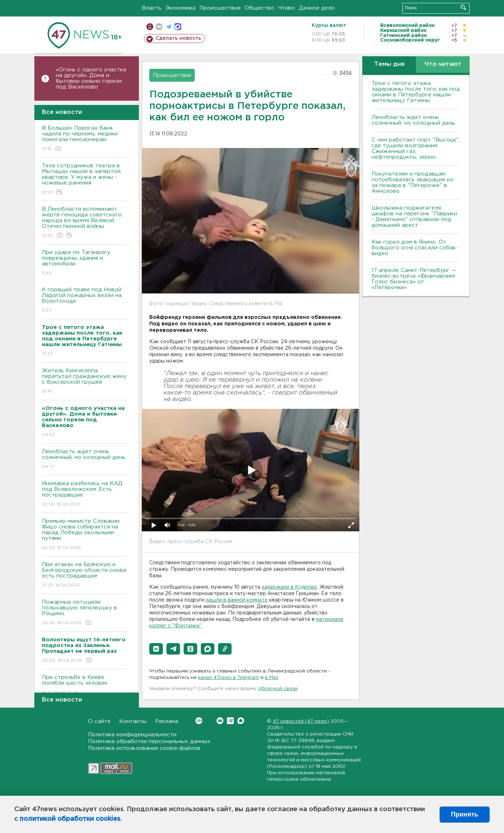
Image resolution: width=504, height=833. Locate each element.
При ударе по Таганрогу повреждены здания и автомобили (85, 263)
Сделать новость (178, 38)
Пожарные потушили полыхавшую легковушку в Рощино (85, 613)
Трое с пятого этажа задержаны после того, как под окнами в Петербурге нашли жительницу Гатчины (416, 92)
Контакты (133, 721)
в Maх (272, 678)
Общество (259, 8)
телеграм (168, 27)
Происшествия (220, 8)
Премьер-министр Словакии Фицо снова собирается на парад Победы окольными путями (85, 535)
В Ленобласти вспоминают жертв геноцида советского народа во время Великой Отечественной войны (85, 223)
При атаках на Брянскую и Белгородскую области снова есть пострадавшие (85, 575)
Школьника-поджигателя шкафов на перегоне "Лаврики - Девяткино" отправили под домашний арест (414, 217)
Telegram (230, 721)
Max (241, 721)
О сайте (99, 721)
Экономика (180, 8)
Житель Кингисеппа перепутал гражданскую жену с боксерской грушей (85, 381)
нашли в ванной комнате (237, 600)
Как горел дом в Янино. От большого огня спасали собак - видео (416, 248)
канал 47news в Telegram (229, 678)
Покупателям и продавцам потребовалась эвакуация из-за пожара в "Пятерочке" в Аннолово (413, 183)
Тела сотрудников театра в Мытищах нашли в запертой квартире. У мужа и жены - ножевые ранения (85, 179)
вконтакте (159, 27)
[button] (156, 649)
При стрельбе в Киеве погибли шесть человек (85, 685)
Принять (465, 814)
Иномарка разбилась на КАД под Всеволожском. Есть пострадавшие (85, 494)
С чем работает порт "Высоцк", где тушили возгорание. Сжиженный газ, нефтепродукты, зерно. (416, 149)
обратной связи (278, 689)
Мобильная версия (150, 27)
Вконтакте (199, 721)
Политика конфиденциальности (132, 735)
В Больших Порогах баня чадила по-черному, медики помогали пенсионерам (85, 139)
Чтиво (287, 8)
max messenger (178, 27)
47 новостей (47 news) (301, 721)
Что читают (443, 64)
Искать (463, 7)
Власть (152, 8)
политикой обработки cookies (70, 819)
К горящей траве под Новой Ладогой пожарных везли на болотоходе (85, 300)
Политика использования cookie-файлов (144, 748)
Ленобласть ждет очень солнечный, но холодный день (85, 459)
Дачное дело (317, 8)
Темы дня (389, 64)
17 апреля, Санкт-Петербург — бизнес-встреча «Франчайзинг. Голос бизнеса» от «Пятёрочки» (414, 279)
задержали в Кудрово (289, 587)
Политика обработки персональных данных (149, 741)
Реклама (167, 721)
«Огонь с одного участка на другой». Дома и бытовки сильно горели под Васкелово (91, 78)
